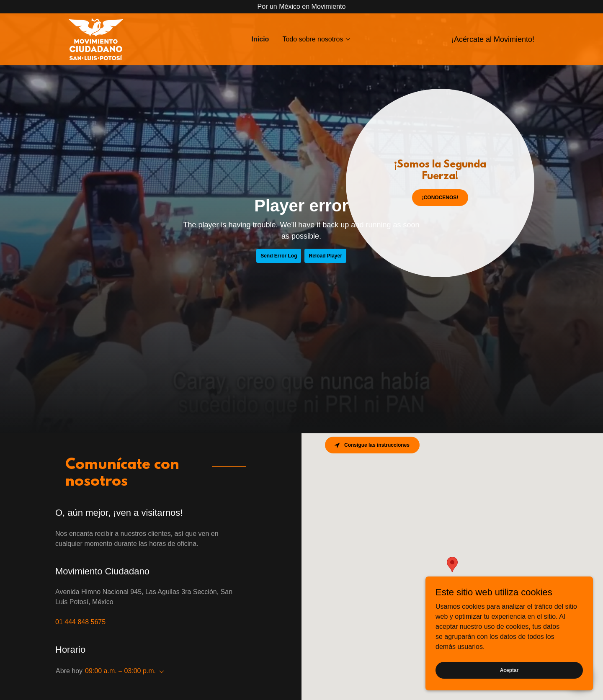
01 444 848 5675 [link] (80, 622)
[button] (317, 39)
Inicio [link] (260, 39)
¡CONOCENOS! (440, 198)
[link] (96, 39)
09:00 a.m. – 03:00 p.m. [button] (120, 671)
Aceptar (509, 670)
